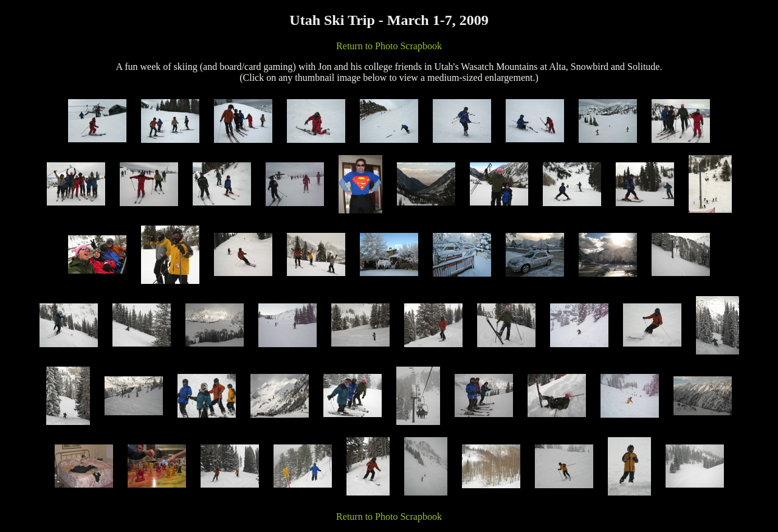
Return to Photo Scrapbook (389, 46)
